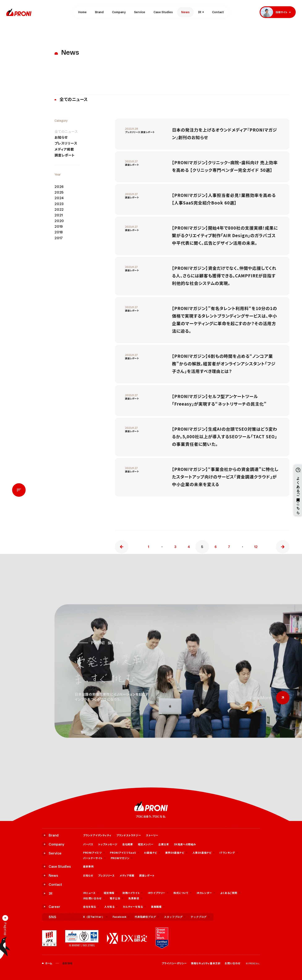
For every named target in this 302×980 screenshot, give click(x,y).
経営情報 (111, 893)
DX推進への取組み (185, 844)
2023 (59, 204)
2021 (59, 215)
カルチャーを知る (134, 907)
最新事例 (88, 866)
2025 (59, 192)
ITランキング (229, 853)
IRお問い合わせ (94, 898)
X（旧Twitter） (95, 917)
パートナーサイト (94, 858)
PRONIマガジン (122, 858)
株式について (183, 893)
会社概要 (128, 844)
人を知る (111, 907)
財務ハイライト (133, 893)
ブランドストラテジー (129, 835)
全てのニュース (66, 131)
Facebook (121, 917)
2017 (59, 238)
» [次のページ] (283, 547)
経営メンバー (146, 844)
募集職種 (158, 907)
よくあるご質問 (230, 893)
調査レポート (65, 155)
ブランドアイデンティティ (97, 835)
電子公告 (117, 898)
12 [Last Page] (256, 547)
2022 (59, 210)
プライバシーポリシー (174, 963)
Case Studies (163, 12)
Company (119, 12)
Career (51, 907)
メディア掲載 (64, 149)
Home (82, 12)
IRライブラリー (158, 893)
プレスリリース (66, 143)
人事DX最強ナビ (204, 853)
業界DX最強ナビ (176, 853)
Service (140, 12)
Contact (218, 12)
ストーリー (152, 835)
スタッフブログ (175, 917)
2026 (59, 187)
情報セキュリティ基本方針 (206, 963)
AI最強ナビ (152, 853)
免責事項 (135, 898)
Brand (99, 12)
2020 (59, 221)
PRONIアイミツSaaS (124, 853)
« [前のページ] (122, 547)
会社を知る (91, 907)
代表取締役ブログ (147, 917)
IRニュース (91, 893)
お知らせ (61, 137)
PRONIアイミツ (94, 853)
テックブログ (200, 917)
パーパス (88, 844)
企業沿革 (164, 844)
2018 (59, 232)
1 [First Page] (148, 547)
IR (200, 12)
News (185, 12)
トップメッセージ (108, 844)
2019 (59, 227)
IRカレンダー (206, 893)
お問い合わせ (232, 963)
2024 (59, 198)
